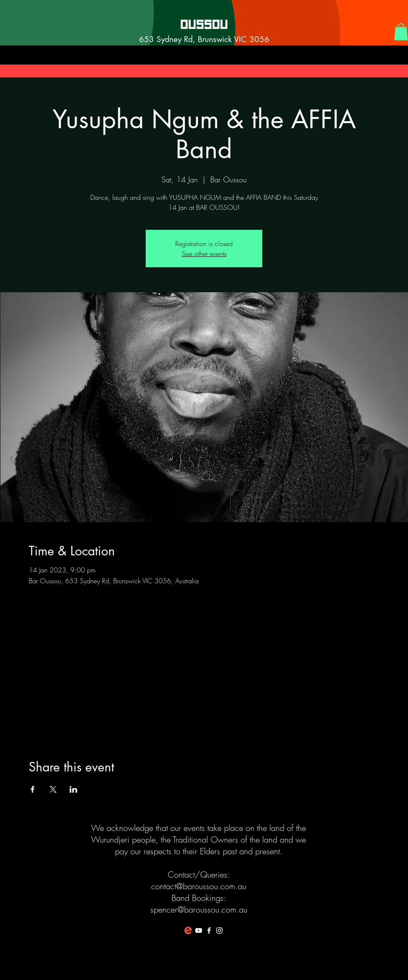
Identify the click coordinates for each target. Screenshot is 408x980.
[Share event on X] (53, 789)
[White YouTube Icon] (199, 930)
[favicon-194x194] (188, 930)
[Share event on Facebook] (33, 789)
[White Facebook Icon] (209, 930)
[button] (401, 32)
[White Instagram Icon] (219, 930)
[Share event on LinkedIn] (73, 789)
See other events (204, 254)
